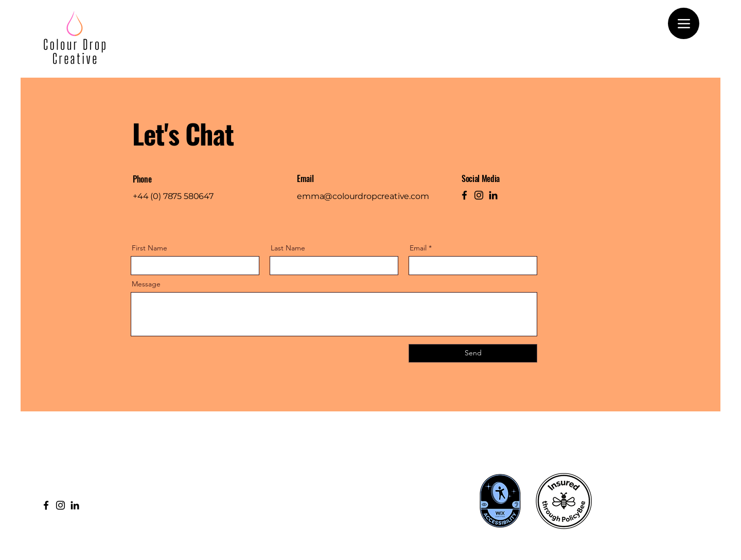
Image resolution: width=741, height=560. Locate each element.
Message (146, 284)
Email (418, 248)
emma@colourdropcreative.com (363, 196)
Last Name (288, 248)
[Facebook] (464, 195)
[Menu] (684, 23)
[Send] (473, 353)
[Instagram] (479, 195)
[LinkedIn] (493, 195)
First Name (149, 248)
